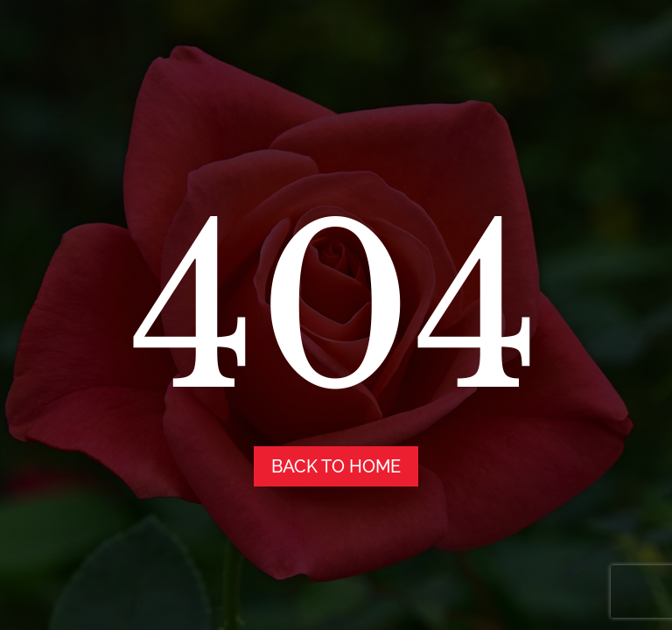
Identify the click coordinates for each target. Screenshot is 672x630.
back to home (336, 466)
